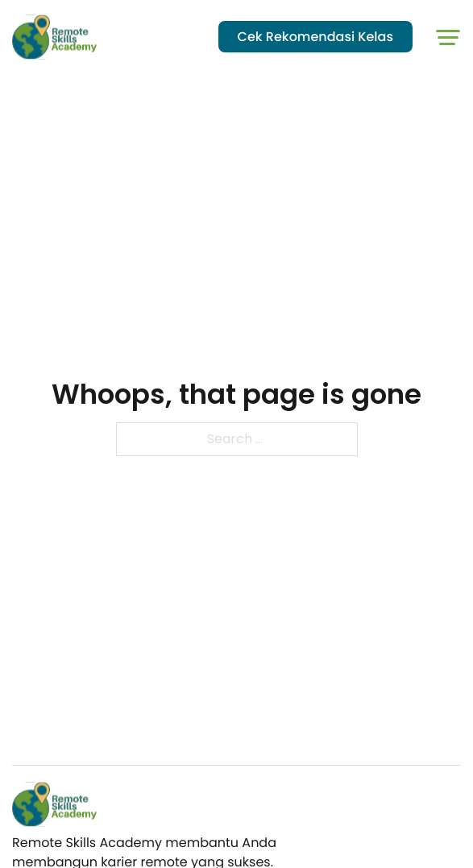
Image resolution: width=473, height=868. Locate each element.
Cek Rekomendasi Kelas (315, 37)
